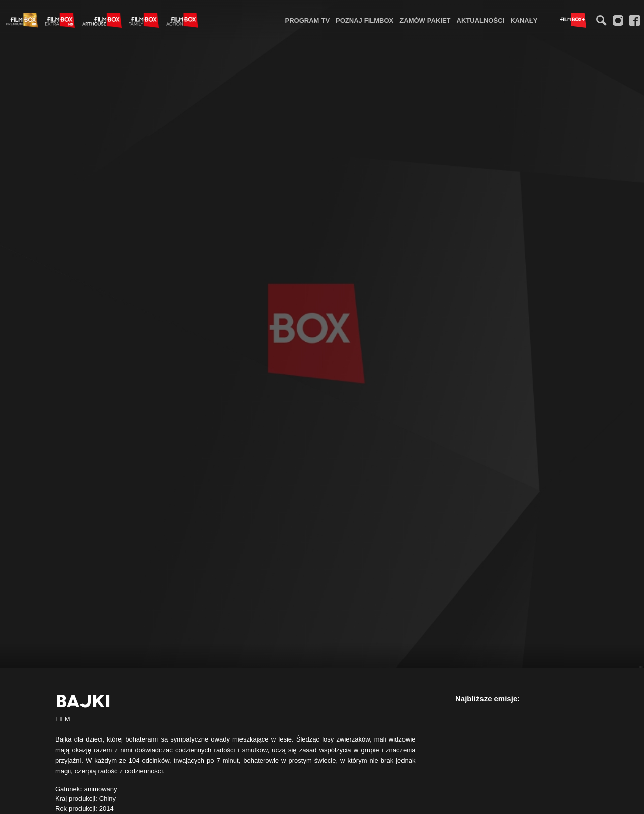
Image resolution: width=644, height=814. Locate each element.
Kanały (524, 20)
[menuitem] (308, 20)
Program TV (308, 20)
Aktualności (481, 20)
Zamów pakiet (425, 20)
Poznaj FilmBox (365, 20)
